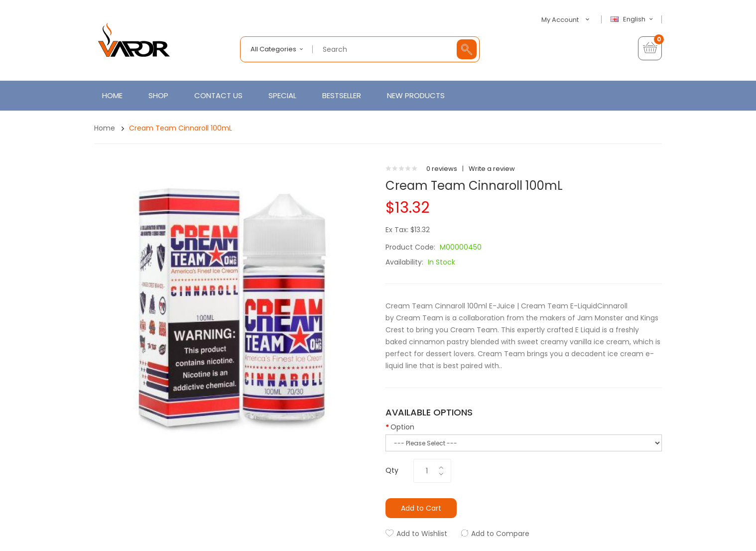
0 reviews (442, 169)
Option (402, 427)
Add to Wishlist (422, 534)
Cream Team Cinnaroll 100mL (181, 128)
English (633, 19)
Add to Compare (500, 534)
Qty (392, 470)
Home (105, 128)
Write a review (492, 169)
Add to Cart (421, 508)
